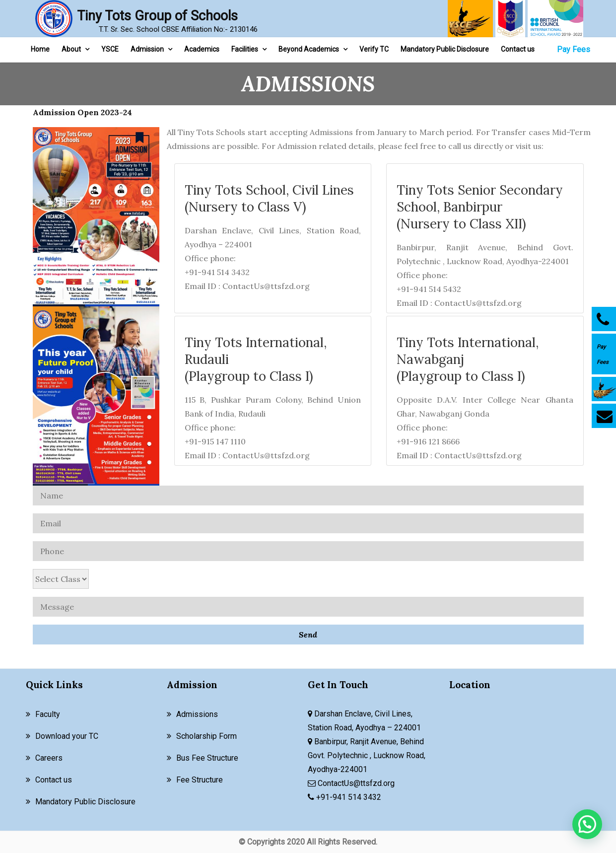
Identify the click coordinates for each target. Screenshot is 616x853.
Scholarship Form (206, 736)
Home (40, 49)
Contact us (518, 49)
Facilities (245, 49)
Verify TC (374, 49)
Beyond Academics (309, 49)
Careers (49, 758)
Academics (202, 49)
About (71, 49)
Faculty (48, 714)
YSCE (110, 49)
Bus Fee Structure (207, 758)
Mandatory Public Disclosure (445, 49)
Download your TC (67, 736)
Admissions (197, 714)
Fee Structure (200, 780)
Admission (147, 49)
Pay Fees (574, 49)
